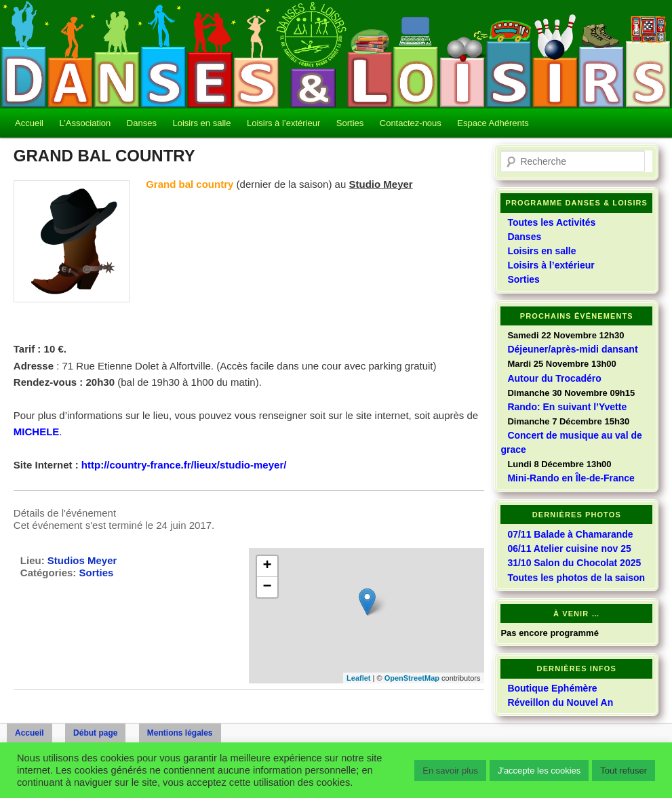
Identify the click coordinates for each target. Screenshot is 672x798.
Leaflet (358, 678)
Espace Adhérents (493, 123)
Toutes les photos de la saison (576, 578)
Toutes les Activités (551, 222)
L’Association (85, 123)
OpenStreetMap (412, 678)
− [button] (268, 587)
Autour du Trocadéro (554, 378)
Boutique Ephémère (552, 688)
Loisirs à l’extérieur (283, 123)
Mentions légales (180, 733)
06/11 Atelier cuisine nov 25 (569, 548)
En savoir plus (450, 771)
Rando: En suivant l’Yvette (567, 407)
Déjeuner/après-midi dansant (572, 349)
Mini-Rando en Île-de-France (571, 478)
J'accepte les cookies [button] (539, 771)
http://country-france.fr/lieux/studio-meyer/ (184, 465)
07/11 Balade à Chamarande (570, 534)
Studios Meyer (82, 560)
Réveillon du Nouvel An (560, 702)
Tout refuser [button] (624, 771)
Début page (95, 733)
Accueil (29, 123)
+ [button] (268, 566)
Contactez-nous (411, 123)
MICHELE (37, 432)
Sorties (350, 123)
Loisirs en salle (201, 123)
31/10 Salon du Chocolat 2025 (574, 563)
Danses (142, 123)
